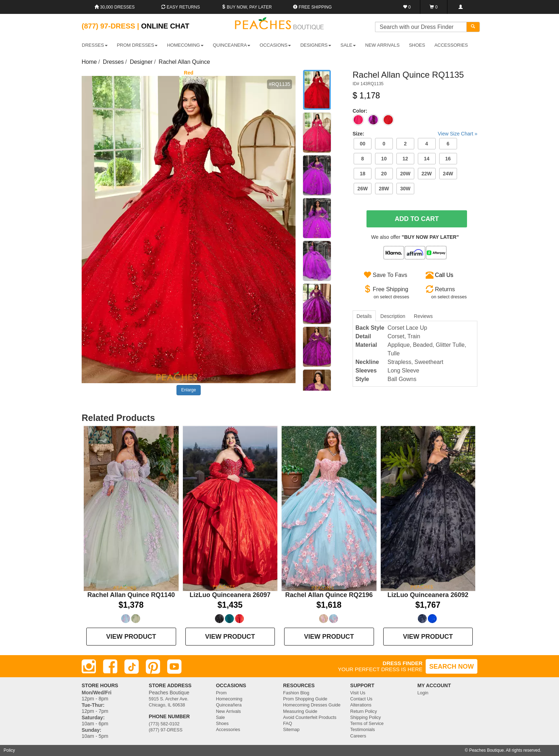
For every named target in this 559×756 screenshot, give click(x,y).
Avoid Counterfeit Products (310, 718)
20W (405, 174)
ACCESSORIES (451, 45)
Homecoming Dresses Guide (312, 705)
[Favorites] (407, 7)
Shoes (222, 724)
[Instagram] (89, 667)
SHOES (417, 45)
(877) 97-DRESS (166, 730)
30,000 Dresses (115, 7)
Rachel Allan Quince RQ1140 (131, 595)
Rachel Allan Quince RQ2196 (329, 595)
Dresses (114, 62)
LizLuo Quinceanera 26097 (230, 595)
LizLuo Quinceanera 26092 (428, 595)
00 (363, 144)
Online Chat (165, 26)
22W (427, 174)
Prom (221, 693)
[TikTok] (132, 667)
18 (363, 174)
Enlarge (188, 390)
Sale (220, 718)
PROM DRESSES (137, 45)
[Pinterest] (153, 667)
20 (384, 174)
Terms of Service (367, 724)
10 (384, 159)
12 (405, 159)
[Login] (460, 7)
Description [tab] (393, 316)
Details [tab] (364, 316)
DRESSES (95, 45)
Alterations (361, 705)
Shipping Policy (365, 718)
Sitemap (291, 730)
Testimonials (362, 730)
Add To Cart (417, 219)
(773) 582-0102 (164, 724)
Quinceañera (229, 705)
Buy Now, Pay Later (247, 7)
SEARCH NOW (452, 667)
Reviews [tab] (423, 316)
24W (448, 174)
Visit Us (358, 693)
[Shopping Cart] (434, 7)
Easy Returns (180, 7)
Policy (9, 750)
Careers (358, 736)
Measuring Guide (300, 711)
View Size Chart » (458, 134)
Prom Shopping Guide (305, 699)
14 (427, 159)
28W (384, 189)
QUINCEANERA (232, 45)
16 (448, 159)
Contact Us (361, 699)
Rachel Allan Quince (184, 62)
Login (423, 693)
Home (89, 62)
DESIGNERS (316, 45)
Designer (141, 62)
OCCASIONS (275, 45)
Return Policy (363, 711)
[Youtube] (174, 667)
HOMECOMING (185, 45)
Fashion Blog (296, 693)
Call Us (444, 275)
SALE (348, 45)
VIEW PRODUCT (131, 637)
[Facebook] (110, 667)
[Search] (473, 27)
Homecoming (229, 699)
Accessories (228, 730)
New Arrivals (382, 45)
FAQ (288, 724)
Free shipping (312, 7)
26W (363, 189)
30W (405, 189)
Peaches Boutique (486, 750)
